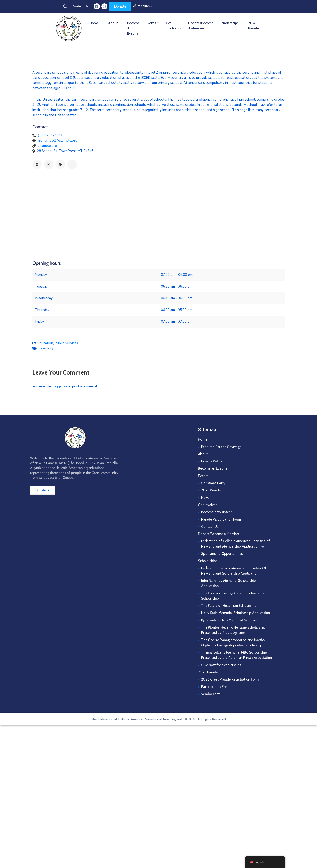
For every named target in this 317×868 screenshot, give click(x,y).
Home (96, 23)
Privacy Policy (212, 461)
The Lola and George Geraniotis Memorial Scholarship (233, 596)
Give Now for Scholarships (221, 665)
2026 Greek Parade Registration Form (230, 679)
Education (45, 343)
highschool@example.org (58, 140)
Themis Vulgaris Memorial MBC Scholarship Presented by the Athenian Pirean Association (237, 655)
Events (153, 23)
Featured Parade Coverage (221, 447)
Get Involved (174, 26)
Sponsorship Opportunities (222, 554)
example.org (47, 146)
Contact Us (210, 527)
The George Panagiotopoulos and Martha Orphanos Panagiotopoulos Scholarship (233, 643)
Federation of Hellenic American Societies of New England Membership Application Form (235, 544)
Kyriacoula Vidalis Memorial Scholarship (231, 620)
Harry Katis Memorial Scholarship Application (236, 613)
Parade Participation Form (221, 519)
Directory (46, 348)
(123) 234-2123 (50, 135)
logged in (60, 386)
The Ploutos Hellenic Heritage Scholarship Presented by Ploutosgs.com (233, 630)
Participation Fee (214, 687)
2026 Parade (255, 26)
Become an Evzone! (133, 28)
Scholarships (231, 23)
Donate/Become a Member (201, 26)
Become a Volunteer (216, 512)
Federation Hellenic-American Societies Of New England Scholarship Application (234, 571)
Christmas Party (213, 483)
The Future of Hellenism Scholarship (229, 606)
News (205, 498)
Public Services (66, 343)
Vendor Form (211, 694)
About (115, 23)
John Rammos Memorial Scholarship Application (228, 583)
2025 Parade (211, 490)
